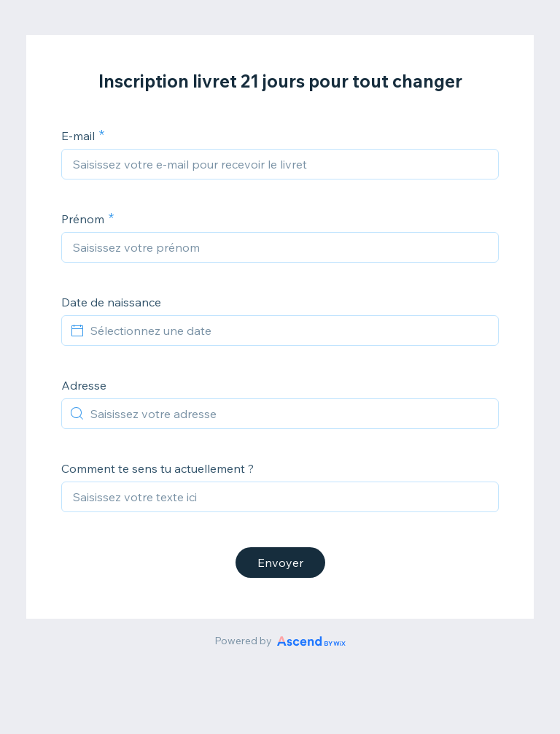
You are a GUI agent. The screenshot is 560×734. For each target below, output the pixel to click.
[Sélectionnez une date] (289, 331)
